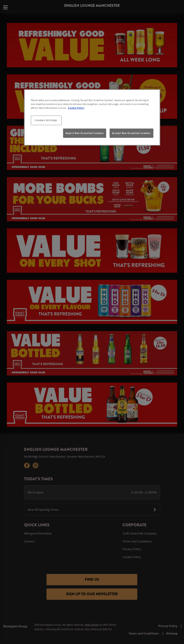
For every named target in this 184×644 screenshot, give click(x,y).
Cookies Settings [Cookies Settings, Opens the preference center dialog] (46, 120)
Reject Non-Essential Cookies (85, 133)
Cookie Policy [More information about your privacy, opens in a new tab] (76, 108)
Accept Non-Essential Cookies (131, 133)
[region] (92, 117)
